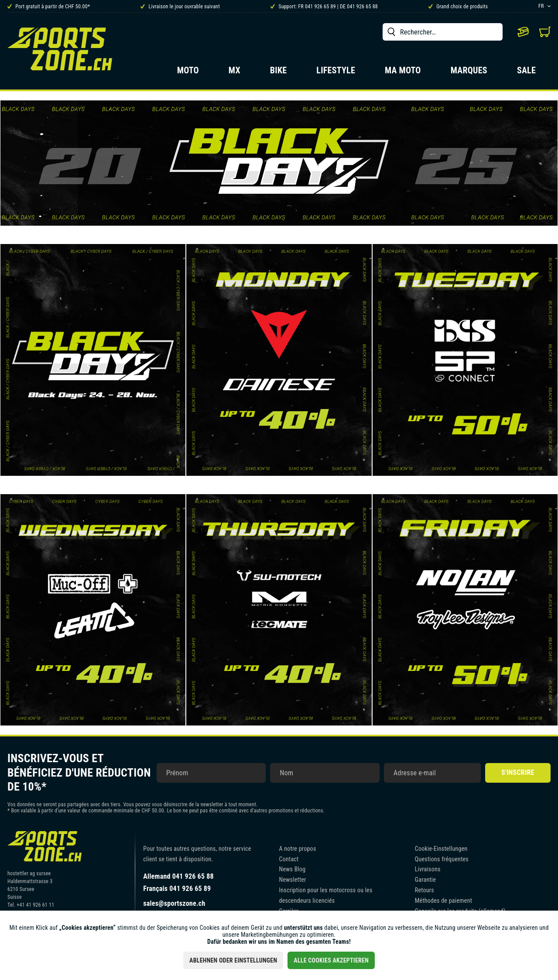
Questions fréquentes (442, 859)
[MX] (234, 73)
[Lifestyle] (336, 73)
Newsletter (293, 880)
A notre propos (298, 849)
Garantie (425, 880)
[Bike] (279, 73)
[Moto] (188, 73)
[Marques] (469, 73)
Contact (289, 859)
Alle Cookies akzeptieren (331, 960)
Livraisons (428, 869)
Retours (424, 890)
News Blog (293, 869)
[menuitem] (443, 32)
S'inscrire (518, 772)
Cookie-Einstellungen (441, 849)
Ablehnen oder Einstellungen (233, 960)
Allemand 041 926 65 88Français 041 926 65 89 (178, 882)
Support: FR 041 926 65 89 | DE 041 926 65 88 (324, 7)
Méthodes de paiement (443, 901)
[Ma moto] (403, 73)
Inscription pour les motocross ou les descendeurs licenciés (326, 895)
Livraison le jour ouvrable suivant (180, 7)
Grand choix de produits (458, 7)
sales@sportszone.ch (174, 903)
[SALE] (526, 73)
